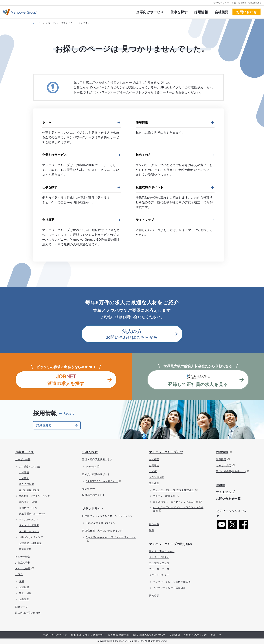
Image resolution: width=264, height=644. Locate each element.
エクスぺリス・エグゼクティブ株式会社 (175, 502)
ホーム (37, 23)
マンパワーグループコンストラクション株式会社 (178, 509)
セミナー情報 (23, 557)
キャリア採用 (224, 466)
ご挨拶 (153, 471)
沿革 (152, 530)
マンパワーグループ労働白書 (169, 588)
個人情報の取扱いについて (149, 635)
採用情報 (201, 12)
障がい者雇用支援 (29, 490)
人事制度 (24, 599)
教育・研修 (25, 593)
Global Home (255, 3)
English (242, 3)
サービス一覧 (23, 459)
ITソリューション (29, 531)
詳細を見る (44, 425)
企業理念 (154, 466)
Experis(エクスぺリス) (99, 523)
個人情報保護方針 (118, 635)
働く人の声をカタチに (162, 551)
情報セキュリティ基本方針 (87, 635)
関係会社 (154, 483)
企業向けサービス (150, 12)
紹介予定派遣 (26, 484)
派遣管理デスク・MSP (32, 514)
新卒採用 (221, 459)
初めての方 (143, 155)
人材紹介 (24, 478)
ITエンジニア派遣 (29, 525)
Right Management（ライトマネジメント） (111, 537)
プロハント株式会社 (164, 496)
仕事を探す (179, 12)
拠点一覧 (154, 524)
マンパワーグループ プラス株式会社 (173, 490)
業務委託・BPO (28, 502)
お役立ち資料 (23, 563)
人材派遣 (24, 472)
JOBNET (91, 467)
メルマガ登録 (23, 568)
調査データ (22, 607)
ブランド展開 (157, 477)
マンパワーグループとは (224, 3)
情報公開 (154, 596)
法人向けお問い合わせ (28, 613)
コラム (19, 574)
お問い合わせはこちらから (132, 334)
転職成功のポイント (150, 187)
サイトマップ (145, 220)
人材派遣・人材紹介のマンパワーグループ (195, 635)
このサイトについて (55, 635)
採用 (21, 581)
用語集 (221, 485)
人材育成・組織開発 (30, 543)
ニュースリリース (159, 569)
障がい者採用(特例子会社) (231, 471)
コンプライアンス (159, 563)
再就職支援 (25, 549)
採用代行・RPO (28, 508)
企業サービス (24, 452)
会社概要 (222, 12)
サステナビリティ (159, 557)
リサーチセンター (159, 575)
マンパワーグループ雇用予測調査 (172, 582)
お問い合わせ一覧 (228, 499)
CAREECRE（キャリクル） (102, 481)
